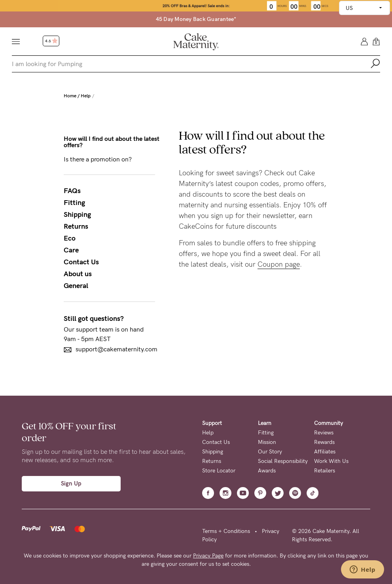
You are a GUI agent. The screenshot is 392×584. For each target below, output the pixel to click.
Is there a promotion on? (98, 159)
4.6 (51, 41)
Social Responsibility (283, 461)
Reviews (324, 433)
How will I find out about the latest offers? (112, 142)
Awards (267, 471)
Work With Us (331, 461)
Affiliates (325, 452)
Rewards (324, 442)
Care (71, 250)
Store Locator (219, 471)
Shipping (77, 214)
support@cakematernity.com (111, 350)
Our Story (270, 452)
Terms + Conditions (226, 531)
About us (78, 274)
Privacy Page (208, 556)
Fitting (74, 203)
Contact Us (81, 262)
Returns (76, 226)
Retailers (325, 471)
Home (70, 96)
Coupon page (279, 264)
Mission (267, 442)
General (76, 286)
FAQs (72, 191)
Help (86, 96)
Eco (70, 238)
